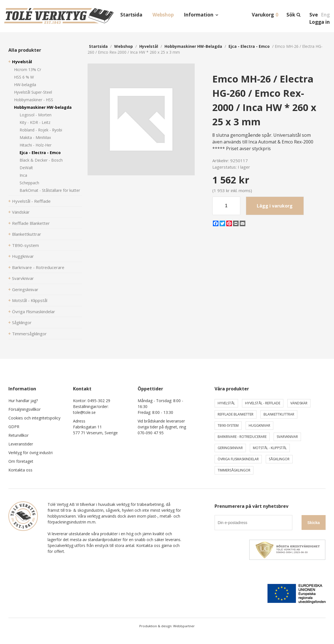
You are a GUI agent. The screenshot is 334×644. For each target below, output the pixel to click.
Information (199, 15)
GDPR (14, 427)
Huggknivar (23, 256)
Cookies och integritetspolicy (34, 418)
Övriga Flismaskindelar (34, 312)
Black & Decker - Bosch (41, 160)
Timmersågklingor (29, 334)
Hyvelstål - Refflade (31, 201)
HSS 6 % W (24, 77)
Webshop (163, 15)
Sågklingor (22, 322)
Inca (23, 175)
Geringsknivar (25, 289)
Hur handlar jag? (23, 401)
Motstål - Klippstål (30, 300)
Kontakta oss (20, 470)
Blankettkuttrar (27, 234)
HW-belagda (25, 85)
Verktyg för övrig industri (30, 453)
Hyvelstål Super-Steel (33, 92)
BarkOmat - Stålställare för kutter (50, 190)
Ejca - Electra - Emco (40, 153)
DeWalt (26, 168)
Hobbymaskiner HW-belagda (43, 107)
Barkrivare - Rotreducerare (38, 267)
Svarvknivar (23, 278)
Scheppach (29, 183)
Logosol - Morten (36, 115)
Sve (314, 15)
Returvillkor (18, 435)
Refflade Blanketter (31, 223)
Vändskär (21, 212)
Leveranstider (21, 444)
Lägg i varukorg (275, 206)
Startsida (131, 15)
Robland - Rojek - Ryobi (41, 130)
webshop (124, 46)
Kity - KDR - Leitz (35, 122)
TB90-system (25, 245)
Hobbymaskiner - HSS (34, 100)
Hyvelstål (22, 62)
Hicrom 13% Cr (28, 69)
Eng (325, 15)
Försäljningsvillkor (24, 409)
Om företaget (21, 461)
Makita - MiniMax (35, 137)
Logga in (319, 22)
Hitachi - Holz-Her (36, 145)
